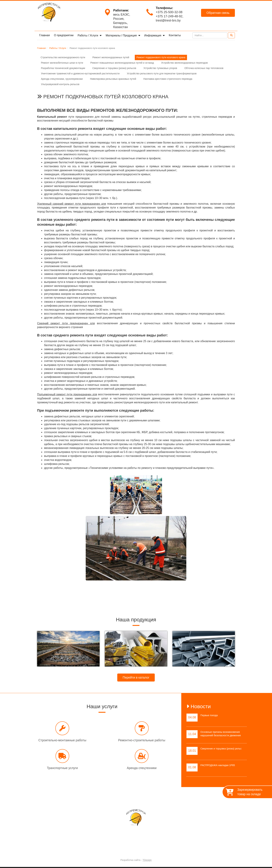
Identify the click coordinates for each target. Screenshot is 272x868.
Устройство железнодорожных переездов (184, 63)
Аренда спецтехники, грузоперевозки (62, 79)
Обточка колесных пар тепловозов (204, 68)
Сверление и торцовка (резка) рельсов (114, 68)
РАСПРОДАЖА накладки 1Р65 (218, 765)
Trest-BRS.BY (127, 851)
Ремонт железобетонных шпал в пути (62, 63)
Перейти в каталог (136, 678)
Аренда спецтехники (142, 768)
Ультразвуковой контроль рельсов (60, 84)
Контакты (175, 35)
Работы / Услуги (88, 35)
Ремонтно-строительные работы (142, 740)
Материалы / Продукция (122, 35)
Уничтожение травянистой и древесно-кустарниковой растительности (80, 73)
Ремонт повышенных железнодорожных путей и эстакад (122, 63)
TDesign (147, 860)
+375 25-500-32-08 (169, 12)
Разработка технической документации (63, 68)
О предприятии (64, 35)
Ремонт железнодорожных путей (111, 57)
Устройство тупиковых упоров (160, 68)
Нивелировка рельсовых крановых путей (113, 79)
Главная (44, 35)
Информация (153, 35)
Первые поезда (209, 715)
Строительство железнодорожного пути (63, 57)
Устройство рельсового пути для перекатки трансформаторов (162, 73)
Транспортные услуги (62, 768)
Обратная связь (218, 13)
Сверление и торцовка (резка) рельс (221, 749)
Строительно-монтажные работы (62, 740)
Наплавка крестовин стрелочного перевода (168, 79)
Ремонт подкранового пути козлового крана (161, 57)
